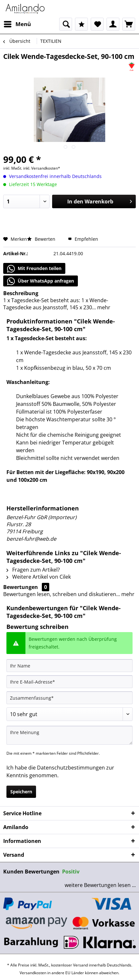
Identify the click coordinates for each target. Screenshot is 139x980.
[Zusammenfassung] (69, 698)
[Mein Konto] (113, 24)
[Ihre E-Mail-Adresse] (69, 682)
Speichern (21, 792)
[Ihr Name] (69, 666)
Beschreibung (21, 293)
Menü (17, 23)
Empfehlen (83, 239)
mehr (103, 307)
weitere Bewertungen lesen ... (100, 885)
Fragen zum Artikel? (33, 570)
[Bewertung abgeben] (69, 714)
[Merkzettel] (97, 24)
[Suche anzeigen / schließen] (66, 24)
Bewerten (42, 239)
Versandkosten (33, 973)
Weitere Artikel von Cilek (39, 577)
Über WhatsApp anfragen (41, 281)
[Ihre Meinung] (69, 735)
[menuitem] (17, 24)
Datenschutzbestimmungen (71, 768)
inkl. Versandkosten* (42, 168)
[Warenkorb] (129, 24)
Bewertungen (21, 587)
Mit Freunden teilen (34, 269)
